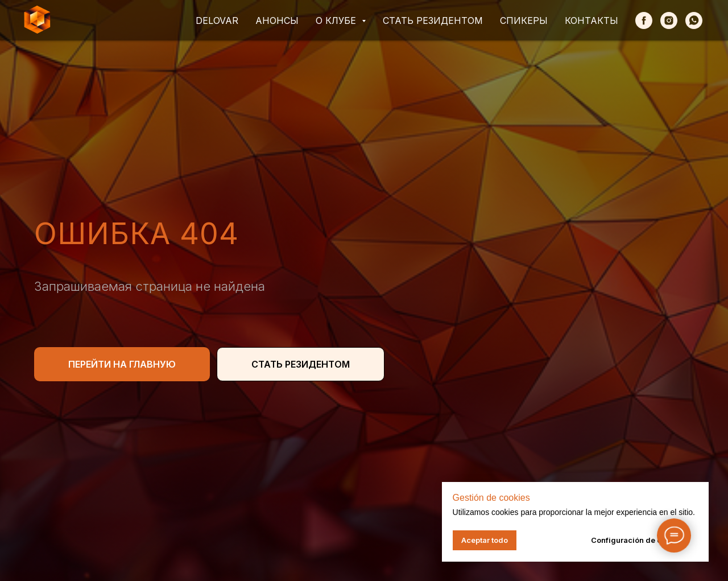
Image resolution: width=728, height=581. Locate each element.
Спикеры (524, 20)
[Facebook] (644, 20)
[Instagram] (669, 20)
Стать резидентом (433, 20)
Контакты (591, 20)
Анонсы (277, 20)
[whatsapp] (694, 20)
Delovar (217, 20)
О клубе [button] (337, 20)
